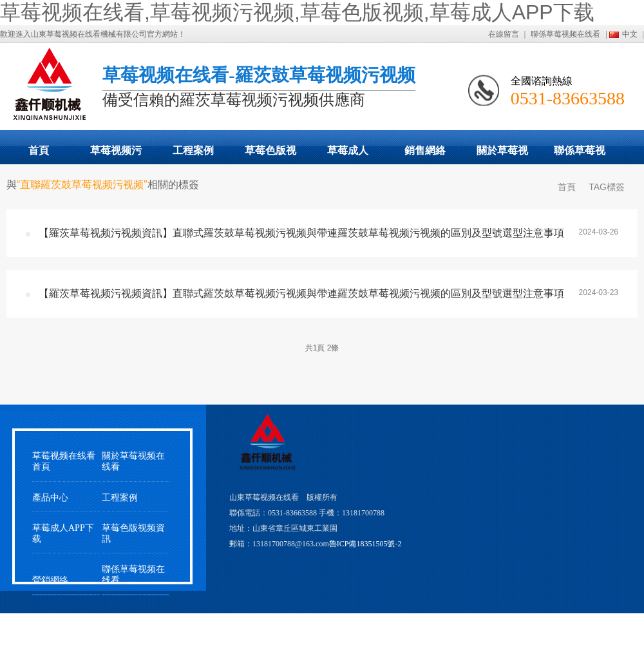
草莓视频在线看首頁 (64, 461)
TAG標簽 (607, 187)
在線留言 (504, 34)
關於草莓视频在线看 (502, 155)
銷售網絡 (425, 150)
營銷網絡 (50, 580)
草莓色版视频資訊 (133, 533)
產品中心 (50, 498)
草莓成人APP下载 (348, 155)
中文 (630, 34)
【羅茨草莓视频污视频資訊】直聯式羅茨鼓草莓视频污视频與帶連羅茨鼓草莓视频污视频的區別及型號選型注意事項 (301, 233)
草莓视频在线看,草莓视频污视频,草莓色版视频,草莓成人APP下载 (297, 12)
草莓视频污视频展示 (116, 155)
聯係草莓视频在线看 (565, 34)
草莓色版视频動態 (270, 155)
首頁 (39, 150)
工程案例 (193, 150)
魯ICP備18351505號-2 (365, 544)
